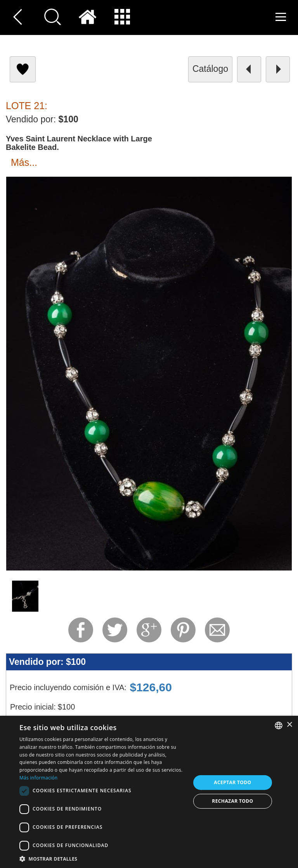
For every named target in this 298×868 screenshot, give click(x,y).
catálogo (210, 69)
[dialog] (149, 792)
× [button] (289, 725)
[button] (102, 858)
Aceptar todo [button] (232, 782)
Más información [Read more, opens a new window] (38, 778)
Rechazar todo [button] (232, 801)
